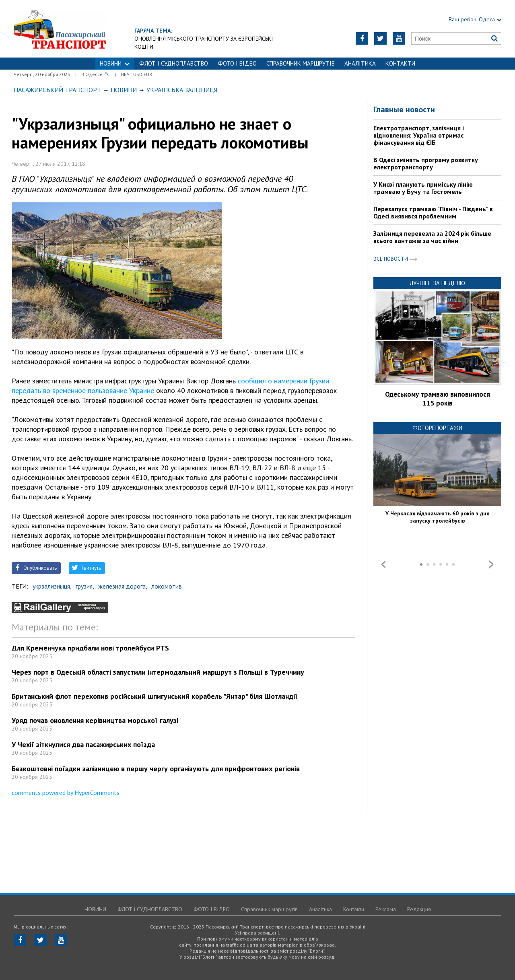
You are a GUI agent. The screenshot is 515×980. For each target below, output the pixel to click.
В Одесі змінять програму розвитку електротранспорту (426, 163)
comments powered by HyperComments (66, 793)
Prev (383, 564)
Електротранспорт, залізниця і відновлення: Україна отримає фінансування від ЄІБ (419, 135)
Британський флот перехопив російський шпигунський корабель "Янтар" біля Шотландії (155, 696)
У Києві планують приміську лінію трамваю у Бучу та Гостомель (423, 188)
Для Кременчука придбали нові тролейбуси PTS (90, 648)
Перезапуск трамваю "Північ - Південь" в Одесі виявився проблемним (433, 212)
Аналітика (360, 63)
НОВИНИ (115, 63)
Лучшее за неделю (437, 283)
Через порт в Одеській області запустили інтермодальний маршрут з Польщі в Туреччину (158, 672)
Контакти (400, 63)
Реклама (386, 909)
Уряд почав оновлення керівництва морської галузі (95, 720)
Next (491, 564)
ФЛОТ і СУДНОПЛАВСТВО (174, 63)
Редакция (419, 909)
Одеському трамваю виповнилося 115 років (438, 399)
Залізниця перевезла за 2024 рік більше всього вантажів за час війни (432, 237)
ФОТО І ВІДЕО (237, 63)
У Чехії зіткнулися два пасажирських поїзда (83, 744)
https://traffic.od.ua (82, 29)
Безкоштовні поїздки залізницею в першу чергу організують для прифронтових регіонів (156, 769)
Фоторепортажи (437, 428)
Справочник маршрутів (301, 63)
